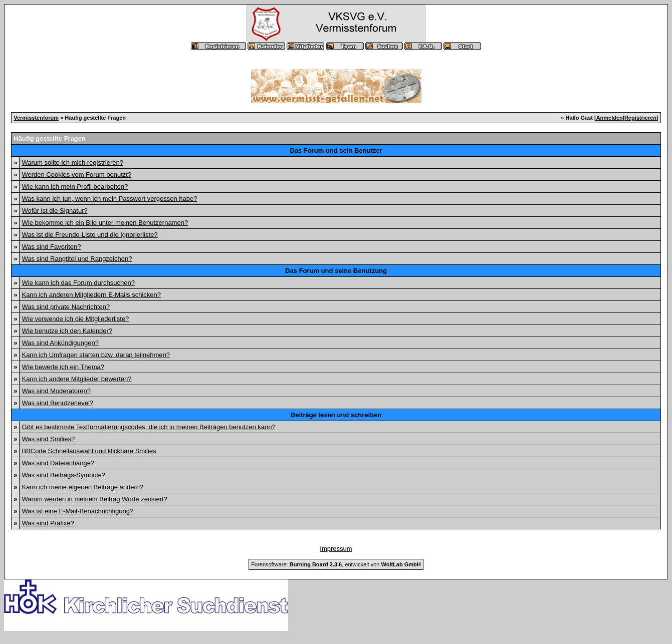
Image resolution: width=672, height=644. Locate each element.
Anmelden (610, 118)
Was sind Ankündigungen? (60, 343)
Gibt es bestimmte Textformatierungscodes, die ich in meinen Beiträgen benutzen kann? (148, 427)
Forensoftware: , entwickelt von (336, 564)
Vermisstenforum (36, 118)
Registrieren (640, 118)
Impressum (336, 549)
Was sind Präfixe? (48, 523)
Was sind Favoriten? (51, 247)
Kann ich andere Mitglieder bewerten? (76, 379)
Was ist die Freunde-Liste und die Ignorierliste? (89, 235)
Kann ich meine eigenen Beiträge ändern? (82, 487)
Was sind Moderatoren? (56, 391)
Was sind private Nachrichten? (66, 307)
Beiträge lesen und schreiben (336, 415)
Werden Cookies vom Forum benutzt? (76, 175)
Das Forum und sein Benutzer (336, 150)
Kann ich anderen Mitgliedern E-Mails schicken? (91, 295)
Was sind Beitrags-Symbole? (63, 475)
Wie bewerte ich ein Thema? (63, 367)
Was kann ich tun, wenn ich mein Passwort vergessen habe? (109, 199)
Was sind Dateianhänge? (58, 463)
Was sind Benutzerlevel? (57, 403)
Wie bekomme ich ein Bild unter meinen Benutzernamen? (105, 223)
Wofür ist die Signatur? (54, 211)
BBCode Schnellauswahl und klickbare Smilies (89, 451)
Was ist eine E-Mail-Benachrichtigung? (77, 511)
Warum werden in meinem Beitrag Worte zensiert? (94, 499)
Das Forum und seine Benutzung (336, 271)
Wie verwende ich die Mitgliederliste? (75, 319)
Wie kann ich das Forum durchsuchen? (78, 283)
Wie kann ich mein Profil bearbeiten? (75, 187)
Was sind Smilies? (48, 439)
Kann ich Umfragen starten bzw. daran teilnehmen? (96, 355)
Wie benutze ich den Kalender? (67, 331)
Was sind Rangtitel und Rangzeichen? (77, 259)
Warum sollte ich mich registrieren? (72, 163)
